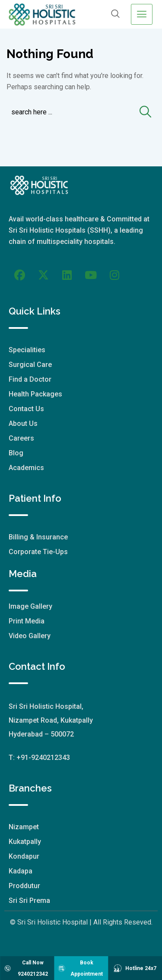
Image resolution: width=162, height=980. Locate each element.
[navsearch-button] (116, 14)
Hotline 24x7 (135, 968)
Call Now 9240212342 (26, 968)
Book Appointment (80, 968)
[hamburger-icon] (142, 14)
